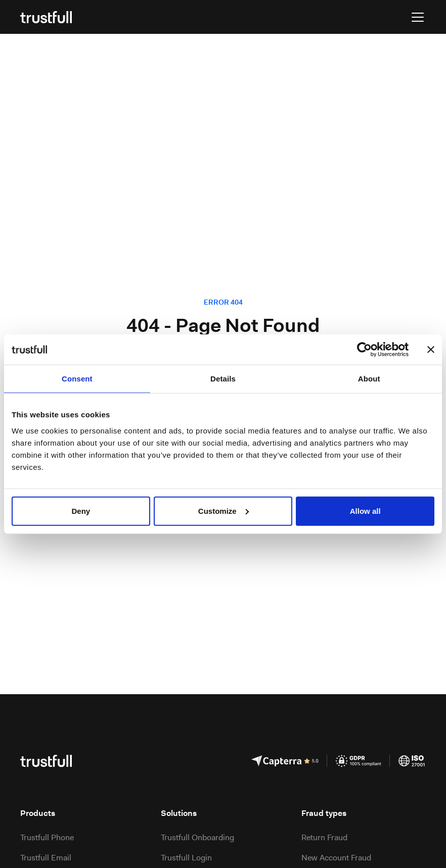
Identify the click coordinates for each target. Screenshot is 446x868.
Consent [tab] (77, 379)
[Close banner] (431, 350)
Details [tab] (223, 379)
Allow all (365, 511)
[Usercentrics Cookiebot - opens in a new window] (364, 350)
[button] (416, 17)
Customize (224, 511)
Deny (81, 511)
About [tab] (369, 379)
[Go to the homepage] (46, 17)
